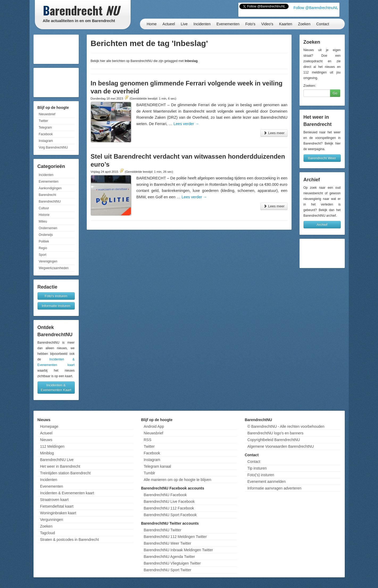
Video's (267, 24)
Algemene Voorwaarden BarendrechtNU (281, 446)
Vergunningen (52, 520)
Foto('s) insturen (261, 475)
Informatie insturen (56, 306)
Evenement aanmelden (267, 482)
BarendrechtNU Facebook (165, 495)
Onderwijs (46, 235)
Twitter (43, 121)
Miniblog (47, 453)
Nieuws (46, 440)
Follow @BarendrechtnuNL (316, 8)
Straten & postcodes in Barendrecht (70, 540)
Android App (154, 426)
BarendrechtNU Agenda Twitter (169, 557)
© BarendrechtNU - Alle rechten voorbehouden (286, 426)
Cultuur (44, 208)
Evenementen (228, 24)
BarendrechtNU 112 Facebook (169, 508)
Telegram (45, 128)
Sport (43, 255)
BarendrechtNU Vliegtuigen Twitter (172, 563)
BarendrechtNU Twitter (162, 530)
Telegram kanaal (157, 466)
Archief (322, 225)
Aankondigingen (50, 188)
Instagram (46, 141)
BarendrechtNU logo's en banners (275, 433)
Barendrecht (47, 195)
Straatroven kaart (54, 500)
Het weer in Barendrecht (60, 466)
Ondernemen (48, 228)
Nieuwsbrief (47, 114)
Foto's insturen (56, 296)
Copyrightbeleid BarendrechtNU (274, 440)
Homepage (49, 426)
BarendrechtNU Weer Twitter (167, 543)
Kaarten (286, 24)
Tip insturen (257, 468)
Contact (323, 24)
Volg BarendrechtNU (53, 147)
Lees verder (186, 124)
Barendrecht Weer (322, 158)
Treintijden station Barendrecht (65, 473)
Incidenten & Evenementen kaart (67, 493)
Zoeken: (310, 86)
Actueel (169, 24)
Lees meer (274, 133)
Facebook (46, 134)
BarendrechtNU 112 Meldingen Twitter (175, 537)
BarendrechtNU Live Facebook (169, 501)
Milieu (43, 221)
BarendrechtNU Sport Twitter (167, 570)
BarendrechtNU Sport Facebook (170, 515)
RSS (148, 440)
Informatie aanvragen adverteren (274, 488)
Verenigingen (48, 261)
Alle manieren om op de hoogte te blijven (177, 480)
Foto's (250, 24)
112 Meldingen (52, 446)
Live (184, 24)
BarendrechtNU (50, 202)
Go (335, 93)
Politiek (44, 241)
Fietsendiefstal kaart (57, 506)
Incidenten (202, 24)
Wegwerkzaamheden (54, 268)
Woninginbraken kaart (58, 513)
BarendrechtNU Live (57, 460)
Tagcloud (48, 533)
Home (152, 24)
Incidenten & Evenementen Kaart (56, 387)
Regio (43, 248)
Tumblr (149, 473)
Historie (44, 215)
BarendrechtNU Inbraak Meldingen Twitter (178, 550)
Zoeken (304, 24)
